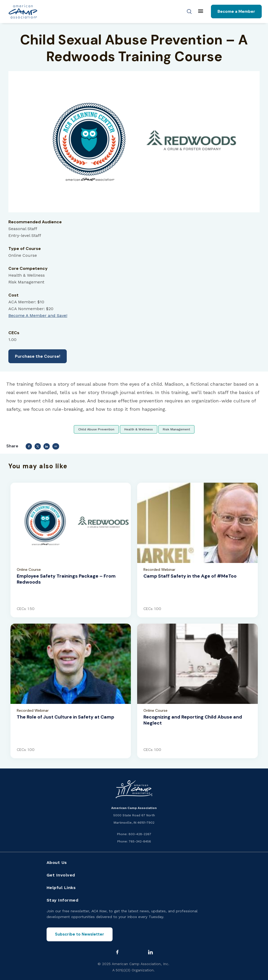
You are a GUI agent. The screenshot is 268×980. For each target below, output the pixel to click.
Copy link (56, 446)
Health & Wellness (139, 429)
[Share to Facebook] (29, 446)
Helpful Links (61, 888)
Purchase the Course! (38, 356)
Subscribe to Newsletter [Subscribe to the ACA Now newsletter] (80, 934)
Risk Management (176, 429)
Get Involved (61, 875)
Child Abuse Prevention (96, 429)
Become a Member (236, 12)
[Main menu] (201, 12)
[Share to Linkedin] (47, 446)
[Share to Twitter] (38, 446)
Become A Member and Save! (38, 315)
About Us (57, 862)
